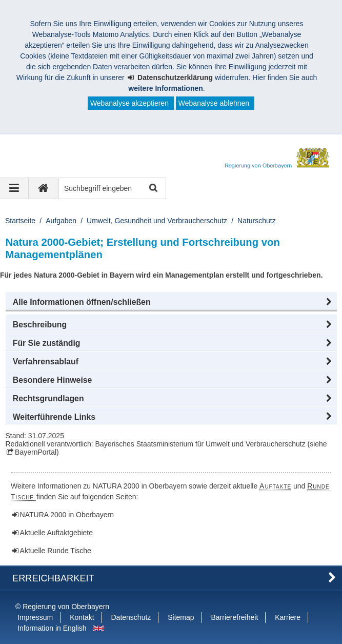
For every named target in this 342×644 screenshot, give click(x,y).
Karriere (288, 617)
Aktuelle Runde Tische (56, 551)
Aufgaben (61, 221)
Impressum (35, 617)
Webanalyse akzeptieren (129, 103)
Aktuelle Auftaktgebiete (56, 533)
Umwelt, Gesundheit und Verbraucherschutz (157, 221)
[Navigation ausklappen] (14, 188)
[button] (171, 302)
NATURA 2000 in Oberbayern (67, 515)
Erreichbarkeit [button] (53, 578)
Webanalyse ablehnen (214, 103)
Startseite (20, 221)
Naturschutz (257, 221)
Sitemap (181, 617)
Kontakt (82, 617)
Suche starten (153, 189)
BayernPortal (36, 452)
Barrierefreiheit (234, 617)
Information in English (52, 628)
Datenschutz (131, 617)
